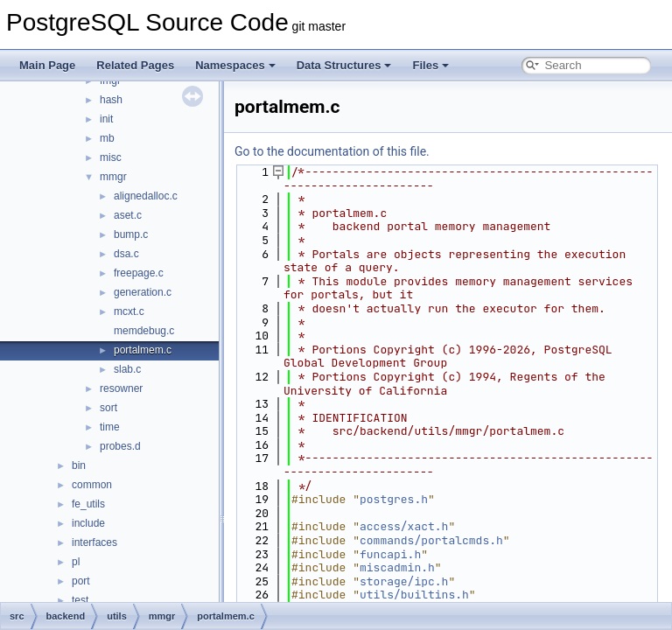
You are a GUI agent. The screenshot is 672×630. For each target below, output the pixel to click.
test (80, 600)
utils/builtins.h (414, 595)
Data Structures (344, 65)
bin (79, 465)
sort (108, 408)
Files (430, 65)
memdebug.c (144, 331)
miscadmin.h (397, 567)
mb (107, 138)
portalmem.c (143, 350)
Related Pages (135, 65)
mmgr (113, 177)
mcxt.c (129, 311)
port (81, 581)
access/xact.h (404, 526)
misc (111, 157)
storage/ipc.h (404, 581)
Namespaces (235, 65)
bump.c (131, 234)
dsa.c (126, 254)
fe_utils (88, 504)
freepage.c (139, 273)
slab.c (127, 369)
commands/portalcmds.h (431, 540)
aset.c (128, 215)
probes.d (120, 446)
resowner (121, 388)
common (92, 485)
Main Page (47, 65)
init (106, 119)
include (88, 523)
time (110, 427)
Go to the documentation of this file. (332, 151)
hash (111, 100)
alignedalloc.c (146, 196)
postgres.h (394, 499)
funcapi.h (390, 554)
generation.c (143, 292)
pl (76, 562)
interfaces (94, 542)
